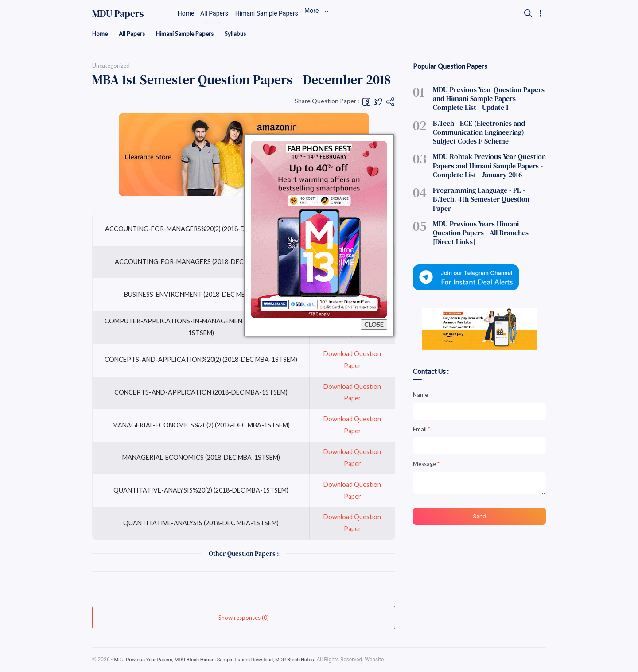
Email (422, 400)
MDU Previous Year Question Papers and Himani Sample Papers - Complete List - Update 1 (487, 98)
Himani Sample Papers (189, 34)
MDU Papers (118, 13)
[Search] (528, 13)
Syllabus (242, 34)
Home (100, 34)
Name (420, 365)
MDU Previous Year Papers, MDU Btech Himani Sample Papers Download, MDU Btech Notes (222, 660)
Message (426, 435)
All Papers (134, 34)
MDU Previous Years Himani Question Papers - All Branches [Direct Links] (483, 209)
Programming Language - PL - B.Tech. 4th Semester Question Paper (489, 186)
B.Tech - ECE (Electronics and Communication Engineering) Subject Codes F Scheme (484, 129)
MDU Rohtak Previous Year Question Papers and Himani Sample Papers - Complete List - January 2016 (482, 159)
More (340, 13)
